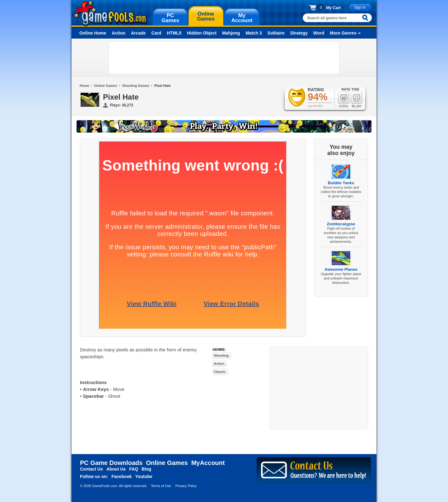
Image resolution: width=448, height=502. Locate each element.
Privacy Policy (186, 486)
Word (319, 33)
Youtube (144, 476)
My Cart (334, 8)
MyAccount (208, 463)
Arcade (138, 33)
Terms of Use (161, 486)
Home (84, 86)
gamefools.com (111, 14)
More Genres (343, 33)
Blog (146, 469)
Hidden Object (202, 33)
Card (156, 33)
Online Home (93, 33)
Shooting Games (136, 86)
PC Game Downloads (111, 463)
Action (119, 33)
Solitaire (276, 33)
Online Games (106, 86)
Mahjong (231, 33)
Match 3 (254, 33)
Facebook (121, 476)
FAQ (134, 469)
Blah (357, 100)
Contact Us (91, 469)
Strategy (299, 33)
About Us (116, 469)
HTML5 (174, 33)
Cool (344, 100)
